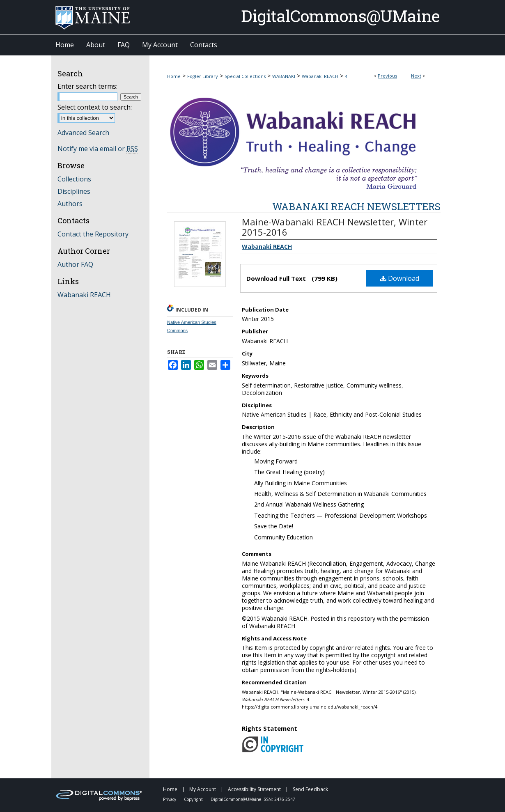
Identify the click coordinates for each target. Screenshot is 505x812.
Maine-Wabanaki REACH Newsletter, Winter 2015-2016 (335, 227)
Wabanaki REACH (320, 76)
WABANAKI (284, 76)
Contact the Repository (93, 234)
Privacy (170, 799)
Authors (70, 204)
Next (416, 76)
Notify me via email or (98, 149)
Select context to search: (95, 107)
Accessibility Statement (255, 789)
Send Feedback (310, 789)
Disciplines (74, 191)
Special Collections (245, 76)
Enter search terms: (87, 86)
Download (400, 278)
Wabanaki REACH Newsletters (356, 206)
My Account (203, 789)
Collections (74, 179)
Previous (387, 76)
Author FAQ (75, 264)
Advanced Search (83, 133)
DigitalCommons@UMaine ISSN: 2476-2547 (253, 799)
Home (174, 76)
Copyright (194, 799)
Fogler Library (203, 76)
